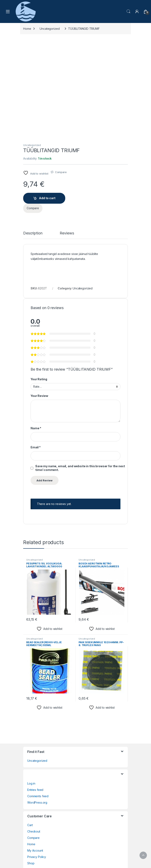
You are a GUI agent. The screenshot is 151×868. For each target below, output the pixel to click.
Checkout (34, 732)
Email (36, 348)
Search (128, 11)
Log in (31, 684)
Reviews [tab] (67, 134)
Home (27, 29)
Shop (31, 764)
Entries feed (35, 690)
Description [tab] (33, 134)
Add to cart (47, 99)
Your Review (39, 296)
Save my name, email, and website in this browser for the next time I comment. (80, 368)
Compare (61, 73)
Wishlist (32, 776)
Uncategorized (50, 29)
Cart (30, 726)
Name (36, 329)
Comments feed (38, 697)
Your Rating (39, 280)
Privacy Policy (37, 757)
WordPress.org (37, 703)
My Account (35, 751)
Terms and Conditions (42, 770)
